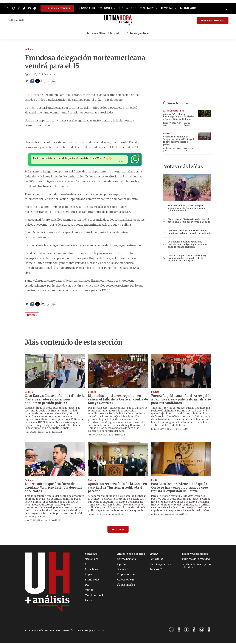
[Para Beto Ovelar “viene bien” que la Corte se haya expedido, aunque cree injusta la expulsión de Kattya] (181, 460)
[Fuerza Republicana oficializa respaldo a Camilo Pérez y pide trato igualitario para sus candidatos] (181, 372)
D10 (121, 8)
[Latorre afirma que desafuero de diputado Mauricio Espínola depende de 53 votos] (55, 460)
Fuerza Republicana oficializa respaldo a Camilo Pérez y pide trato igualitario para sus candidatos (181, 400)
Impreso (32, 316)
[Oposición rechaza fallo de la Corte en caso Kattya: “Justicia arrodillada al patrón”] (118, 460)
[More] (114, 8)
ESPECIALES (147, 8)
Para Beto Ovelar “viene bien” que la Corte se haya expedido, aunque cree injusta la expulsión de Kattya (179, 488)
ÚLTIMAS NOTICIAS (57, 8)
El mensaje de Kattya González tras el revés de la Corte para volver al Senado (189, 221)
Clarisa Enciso (187, 124)
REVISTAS (167, 8)
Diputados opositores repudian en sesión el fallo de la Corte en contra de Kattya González (118, 400)
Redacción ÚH (189, 149)
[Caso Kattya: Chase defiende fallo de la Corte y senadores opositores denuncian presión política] (55, 372)
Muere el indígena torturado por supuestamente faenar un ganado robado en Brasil (187, 208)
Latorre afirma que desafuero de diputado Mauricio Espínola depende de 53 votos (54, 488)
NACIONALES (87, 8)
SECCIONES (105, 8)
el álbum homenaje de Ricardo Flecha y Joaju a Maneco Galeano (179, 117)
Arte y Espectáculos (174, 111)
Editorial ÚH (116, 33)
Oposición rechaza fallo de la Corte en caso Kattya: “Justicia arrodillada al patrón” (117, 488)
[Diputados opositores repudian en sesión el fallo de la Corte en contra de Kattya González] (118, 372)
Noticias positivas (138, 33)
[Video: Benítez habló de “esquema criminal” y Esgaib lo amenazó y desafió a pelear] (205, 136)
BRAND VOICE (189, 8)
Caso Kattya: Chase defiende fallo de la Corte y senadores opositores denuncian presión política (55, 400)
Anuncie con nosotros (131, 555)
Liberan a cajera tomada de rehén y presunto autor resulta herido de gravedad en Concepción (187, 258)
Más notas (118, 530)
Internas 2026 (96, 33)
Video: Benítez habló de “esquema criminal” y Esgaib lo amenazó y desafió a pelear (179, 140)
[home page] (118, 20)
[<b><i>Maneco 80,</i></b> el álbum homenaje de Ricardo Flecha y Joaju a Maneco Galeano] (205, 114)
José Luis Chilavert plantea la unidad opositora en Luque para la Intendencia (189, 232)
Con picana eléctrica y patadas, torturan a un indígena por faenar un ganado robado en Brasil (188, 244)
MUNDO (131, 8)
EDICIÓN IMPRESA (213, 21)
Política (29, 49)
